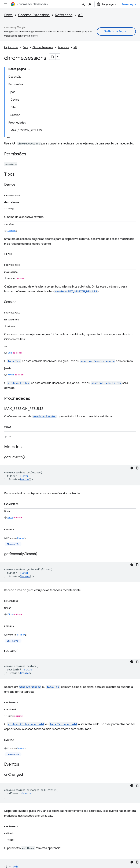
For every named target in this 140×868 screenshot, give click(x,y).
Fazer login (129, 4)
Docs (8, 15)
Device (24, 479)
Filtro (10, 517)
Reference (64, 15)
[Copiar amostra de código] (137, 468)
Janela (11, 375)
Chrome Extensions (34, 15)
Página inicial (11, 47)
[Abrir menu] (6, 4)
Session (12, 231)
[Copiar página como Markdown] (52, 57)
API (81, 15)
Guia (10, 353)
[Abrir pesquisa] (83, 4)
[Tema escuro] (132, 468)
